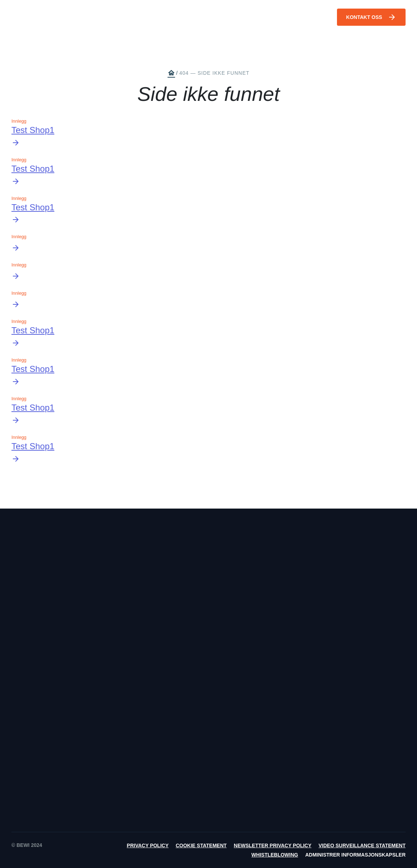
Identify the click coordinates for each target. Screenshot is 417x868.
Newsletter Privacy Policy (272, 845)
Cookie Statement (201, 845)
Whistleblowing (275, 855)
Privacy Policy (148, 845)
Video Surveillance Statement (362, 845)
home (171, 73)
